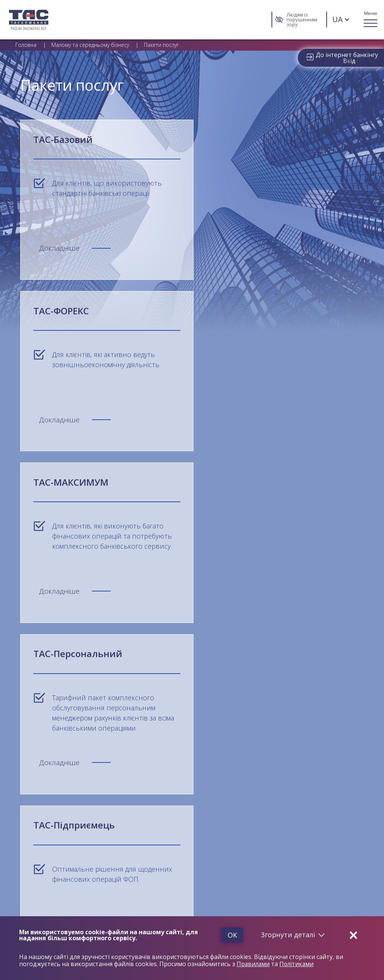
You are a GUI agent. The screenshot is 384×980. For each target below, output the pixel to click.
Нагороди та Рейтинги (177, 773)
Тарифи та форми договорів (328, 764)
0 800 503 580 (52, 718)
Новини (25, 834)
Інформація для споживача (325, 801)
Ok (229, 935)
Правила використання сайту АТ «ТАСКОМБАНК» (216, 764)
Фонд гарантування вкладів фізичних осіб (67, 773)
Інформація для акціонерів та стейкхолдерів (325, 812)
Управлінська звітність (320, 773)
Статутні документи (316, 792)
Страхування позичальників (50, 861)
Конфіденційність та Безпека (196, 753)
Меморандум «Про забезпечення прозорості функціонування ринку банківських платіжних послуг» (72, 802)
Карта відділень (35, 816)
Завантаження (308, 753)
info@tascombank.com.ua (164, 722)
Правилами (254, 964)
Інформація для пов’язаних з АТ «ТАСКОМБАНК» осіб (74, 785)
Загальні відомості (46, 753)
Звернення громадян (42, 843)
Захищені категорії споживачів (54, 852)
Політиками (298, 964)
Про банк (27, 764)
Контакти (27, 825)
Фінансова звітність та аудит (328, 783)
